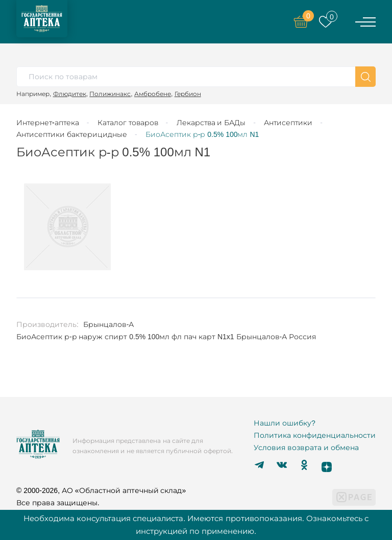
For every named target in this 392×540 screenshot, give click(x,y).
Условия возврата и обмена (306, 448)
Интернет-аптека (48, 123)
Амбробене (153, 94)
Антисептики (288, 123)
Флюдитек (70, 94)
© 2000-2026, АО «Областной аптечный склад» (101, 490)
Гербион (188, 94)
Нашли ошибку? (285, 423)
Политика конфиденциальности (315, 435)
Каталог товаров (128, 123)
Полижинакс (110, 94)
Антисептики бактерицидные (72, 134)
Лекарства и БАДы (211, 123)
